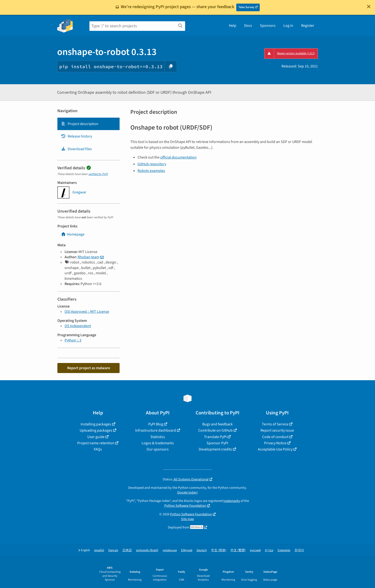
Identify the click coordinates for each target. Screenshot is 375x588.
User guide (96, 437)
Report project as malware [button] (89, 368)
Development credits (215, 449)
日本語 (127, 550)
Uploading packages (96, 430)
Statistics (158, 437)
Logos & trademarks (158, 443)
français (113, 550)
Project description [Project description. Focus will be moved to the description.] (80, 124)
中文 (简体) (219, 550)
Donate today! (187, 492)
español (99, 550)
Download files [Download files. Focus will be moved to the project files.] (76, 149)
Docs (248, 26)
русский (255, 550)
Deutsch (202, 550)
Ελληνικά (187, 550)
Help (233, 26)
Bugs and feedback (218, 424)
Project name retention (96, 443)
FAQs (98, 449)
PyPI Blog (156, 424)
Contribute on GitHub (215, 430)
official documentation (178, 157)
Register (308, 26)
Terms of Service (275, 424)
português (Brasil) (147, 550)
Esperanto (284, 550)
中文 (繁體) (238, 550)
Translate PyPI (215, 437)
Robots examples (151, 171)
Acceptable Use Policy (275, 449)
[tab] (88, 124)
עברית (269, 550)
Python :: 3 (73, 340)
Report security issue (277, 430)
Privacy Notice (275, 443)
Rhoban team (88, 257)
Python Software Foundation (185, 506)
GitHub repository (152, 164)
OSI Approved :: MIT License (87, 312)
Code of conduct (275, 437)
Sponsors (268, 26)
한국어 (299, 550)
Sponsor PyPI (217, 443)
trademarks (232, 501)
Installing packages (96, 424)
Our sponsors (158, 449)
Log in (288, 26)
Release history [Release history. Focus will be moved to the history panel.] (77, 136)
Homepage (73, 234)
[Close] (369, 6)
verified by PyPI (98, 174)
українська (170, 550)
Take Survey (246, 7)
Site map (187, 519)
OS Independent (78, 326)
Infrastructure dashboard (156, 430)
